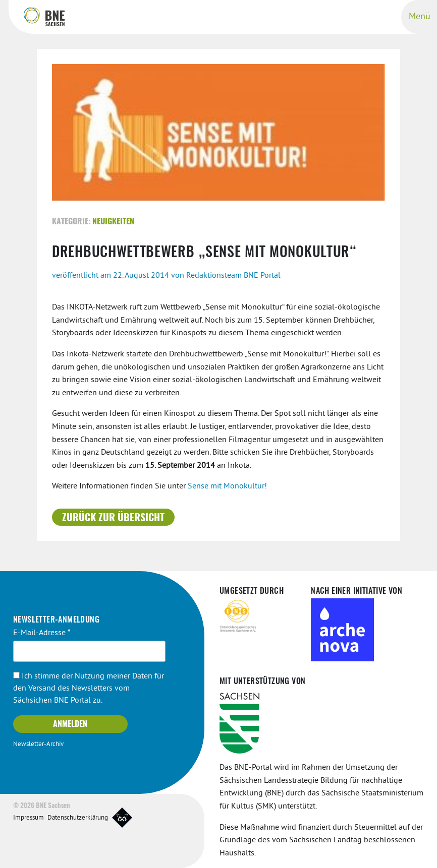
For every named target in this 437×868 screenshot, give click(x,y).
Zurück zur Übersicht (113, 518)
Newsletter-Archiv (38, 745)
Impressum (29, 818)
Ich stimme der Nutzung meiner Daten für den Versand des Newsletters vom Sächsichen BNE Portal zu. (89, 689)
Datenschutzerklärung (78, 818)
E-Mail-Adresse (42, 633)
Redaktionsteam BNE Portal (233, 276)
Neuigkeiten (113, 221)
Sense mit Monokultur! (227, 486)
